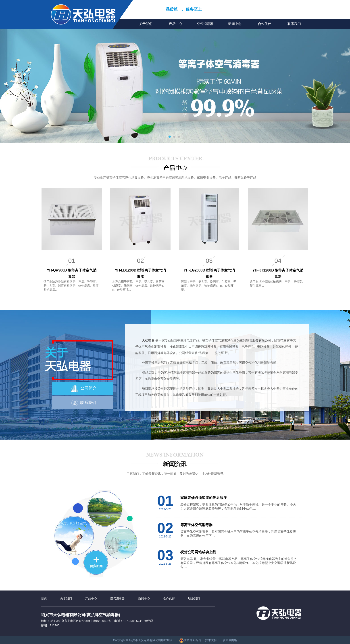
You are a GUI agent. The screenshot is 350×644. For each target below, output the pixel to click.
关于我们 (146, 24)
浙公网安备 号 (191, 640)
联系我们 (294, 24)
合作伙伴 (265, 24)
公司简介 (84, 388)
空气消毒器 (205, 24)
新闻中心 (235, 24)
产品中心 (175, 24)
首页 (44, 598)
